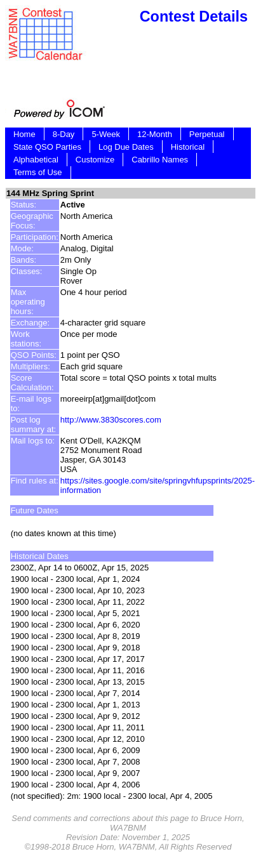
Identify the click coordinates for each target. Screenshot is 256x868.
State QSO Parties (47, 147)
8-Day (64, 134)
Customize (95, 160)
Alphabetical (36, 160)
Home (24, 134)
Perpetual (207, 134)
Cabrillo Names (160, 160)
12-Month (155, 134)
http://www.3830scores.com (111, 420)
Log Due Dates (126, 147)
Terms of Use (38, 172)
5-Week (106, 134)
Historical (188, 147)
